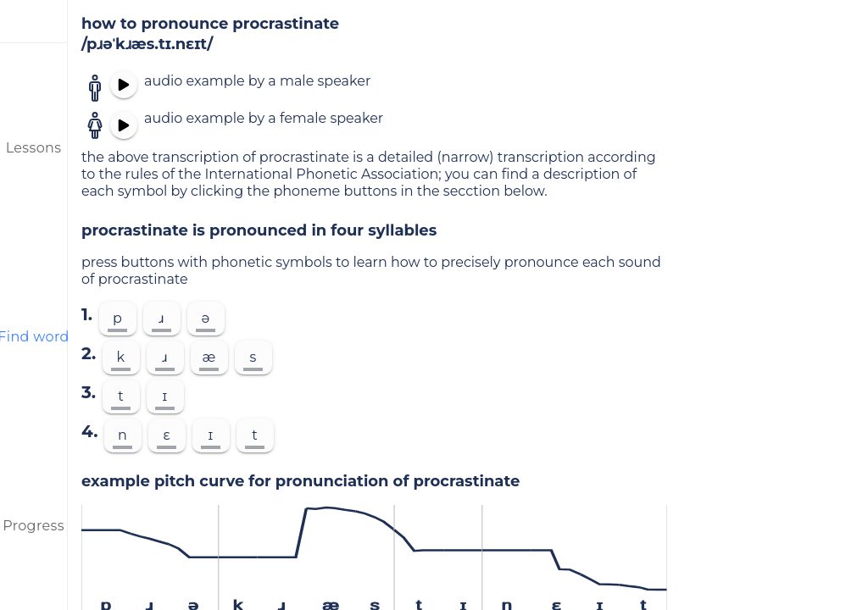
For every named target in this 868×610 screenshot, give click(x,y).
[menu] (34, 21)
